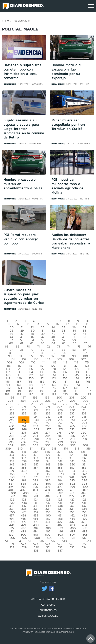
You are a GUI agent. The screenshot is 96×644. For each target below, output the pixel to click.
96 (42, 356)
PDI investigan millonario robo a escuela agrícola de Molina (67, 186)
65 (64, 343)
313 (54, 448)
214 (54, 404)
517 (53, 541)
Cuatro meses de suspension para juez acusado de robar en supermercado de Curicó (24, 296)
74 (69, 346)
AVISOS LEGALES (48, 616)
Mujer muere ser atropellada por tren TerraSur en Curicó (68, 124)
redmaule (10, 84)
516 (42, 541)
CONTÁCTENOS (48, 610)
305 (48, 445)
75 (79, 346)
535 (36, 550)
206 (48, 401)
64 (53, 343)
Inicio (5, 21)
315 (77, 448)
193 (66, 394)
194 (77, 394)
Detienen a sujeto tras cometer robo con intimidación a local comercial (22, 71)
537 (60, 550)
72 (48, 346)
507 (25, 538)
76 (89, 346)
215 (65, 404)
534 (84, 547)
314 (66, 448)
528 (12, 547)
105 (60, 359)
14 (38, 324)
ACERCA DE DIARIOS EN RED (48, 599)
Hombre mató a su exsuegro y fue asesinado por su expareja (67, 71)
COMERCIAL (48, 605)
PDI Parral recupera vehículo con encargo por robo (21, 239)
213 (42, 404)
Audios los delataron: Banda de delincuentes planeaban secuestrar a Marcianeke (71, 241)
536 (48, 550)
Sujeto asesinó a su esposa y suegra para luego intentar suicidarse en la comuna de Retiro (24, 129)
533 (72, 547)
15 (48, 324)
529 (24, 547)
